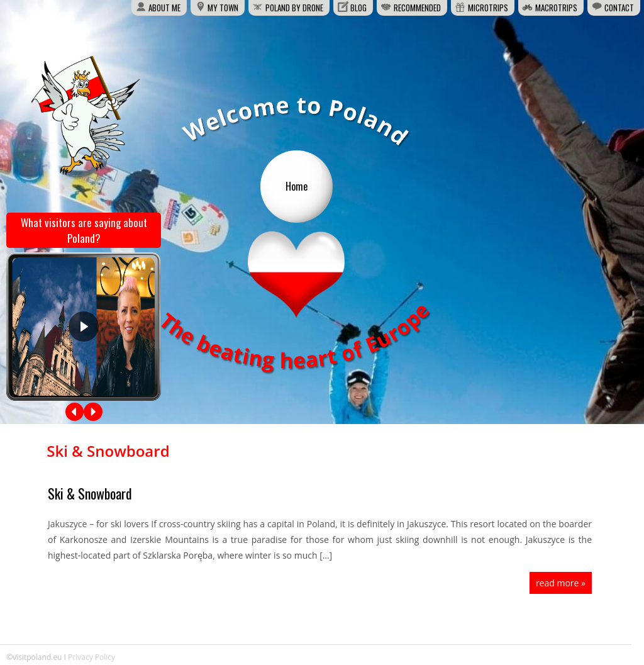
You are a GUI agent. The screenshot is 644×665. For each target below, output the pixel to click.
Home (297, 186)
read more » (561, 583)
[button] (75, 412)
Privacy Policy (92, 657)
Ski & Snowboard (90, 493)
